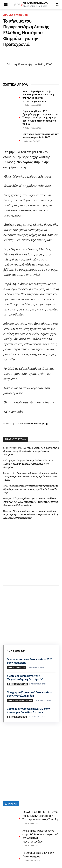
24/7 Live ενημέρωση (15, 15)
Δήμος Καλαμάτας (16, 668)
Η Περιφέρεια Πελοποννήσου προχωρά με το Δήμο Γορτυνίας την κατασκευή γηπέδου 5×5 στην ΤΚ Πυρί (31, 476)
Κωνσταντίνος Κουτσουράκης (34, 423)
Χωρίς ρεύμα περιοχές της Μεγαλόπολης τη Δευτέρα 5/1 (25, 678)
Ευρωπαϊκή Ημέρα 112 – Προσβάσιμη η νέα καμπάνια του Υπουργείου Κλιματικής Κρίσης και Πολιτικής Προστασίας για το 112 (40, 117)
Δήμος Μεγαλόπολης (17, 684)
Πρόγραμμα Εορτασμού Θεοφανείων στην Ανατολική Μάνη (29, 694)
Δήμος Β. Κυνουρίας (17, 717)
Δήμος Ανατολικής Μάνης (20, 701)
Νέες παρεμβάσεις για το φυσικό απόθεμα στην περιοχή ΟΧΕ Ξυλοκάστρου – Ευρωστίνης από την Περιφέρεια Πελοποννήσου (31, 502)
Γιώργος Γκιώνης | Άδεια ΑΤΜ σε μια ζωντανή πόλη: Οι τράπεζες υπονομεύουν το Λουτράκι (31, 451)
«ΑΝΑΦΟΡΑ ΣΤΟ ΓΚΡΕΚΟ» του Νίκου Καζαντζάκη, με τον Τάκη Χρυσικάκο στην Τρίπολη (40, 816)
